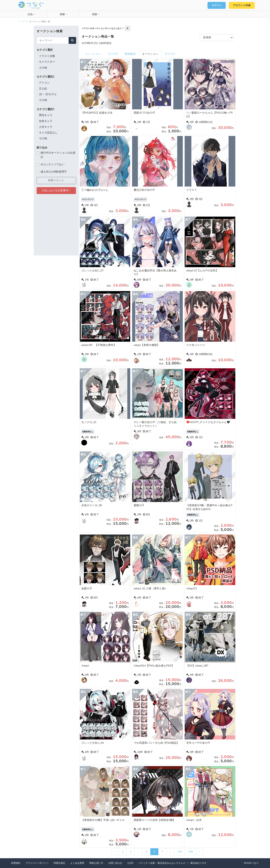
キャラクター (47, 62)
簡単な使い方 (96, 863)
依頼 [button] (95, 14)
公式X (130, 863)
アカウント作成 (241, 5)
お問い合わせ (115, 863)
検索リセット (56, 180)
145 (180, 852)
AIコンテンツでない (52, 164)
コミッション (93, 54)
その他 (43, 68)
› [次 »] (200, 852)
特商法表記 (59, 863)
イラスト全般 (47, 56)
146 (191, 852)
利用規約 (16, 863)
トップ (22, 22)
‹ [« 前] (115, 852)
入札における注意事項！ (56, 190)
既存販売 (130, 54)
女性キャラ (46, 121)
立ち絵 (43, 89)
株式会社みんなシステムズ (171, 863)
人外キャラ (46, 127)
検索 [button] (63, 14)
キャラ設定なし (48, 133)
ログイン (216, 5)
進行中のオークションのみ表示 (58, 155)
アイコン (44, 83)
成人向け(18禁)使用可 (54, 172)
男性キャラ (46, 115)
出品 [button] (30, 14)
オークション (150, 54)
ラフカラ (113, 54)
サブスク (170, 54)
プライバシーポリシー (37, 863)
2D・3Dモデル (48, 94)
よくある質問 (77, 863)
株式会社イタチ (198, 863)
